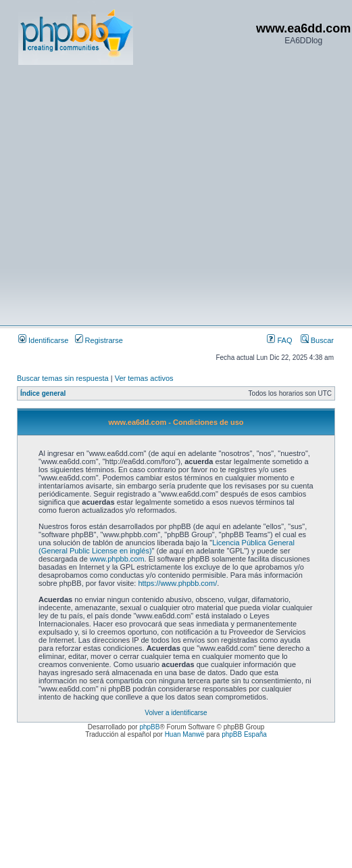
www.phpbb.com (117, 559)
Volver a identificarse (176, 713)
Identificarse (43, 340)
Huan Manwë (185, 734)
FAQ (279, 340)
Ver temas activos (144, 378)
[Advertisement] (127, 195)
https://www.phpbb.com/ (177, 583)
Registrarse (99, 340)
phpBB (149, 727)
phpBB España (244, 734)
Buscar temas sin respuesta (63, 378)
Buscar (317, 340)
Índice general (43, 393)
